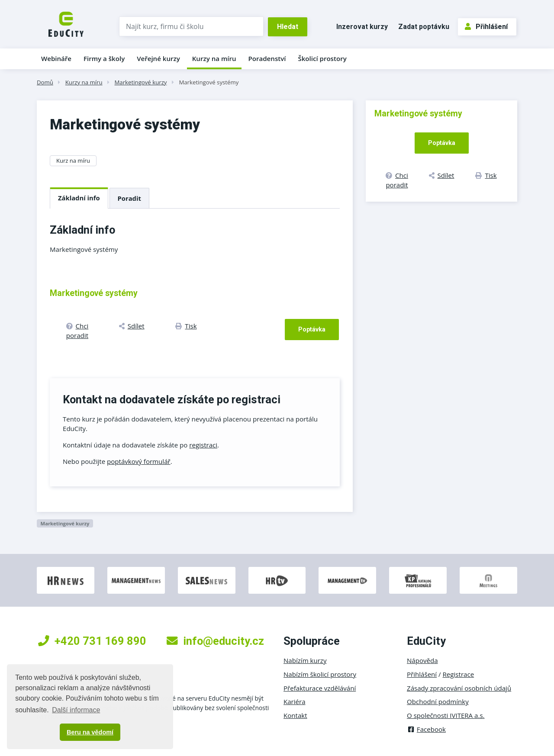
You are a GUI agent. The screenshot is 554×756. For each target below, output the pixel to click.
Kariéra (295, 701)
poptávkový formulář (139, 461)
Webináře (56, 58)
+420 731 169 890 (92, 641)
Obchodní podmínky (438, 701)
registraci (203, 445)
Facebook (426, 729)
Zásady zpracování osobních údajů (459, 688)
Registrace (459, 674)
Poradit (129, 198)
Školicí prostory (322, 58)
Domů (45, 82)
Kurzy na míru (214, 58)
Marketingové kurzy (140, 82)
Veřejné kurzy (158, 58)
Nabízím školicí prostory (320, 674)
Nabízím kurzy (305, 660)
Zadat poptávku (424, 27)
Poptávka (312, 329)
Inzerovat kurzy (362, 27)
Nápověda (422, 660)
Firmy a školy (104, 58)
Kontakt (295, 715)
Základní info (79, 198)
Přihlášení (486, 27)
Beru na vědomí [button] (90, 732)
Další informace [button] (76, 710)
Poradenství (267, 58)
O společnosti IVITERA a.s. (446, 715)
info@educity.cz (215, 641)
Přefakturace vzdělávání (320, 688)
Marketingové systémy (209, 82)
